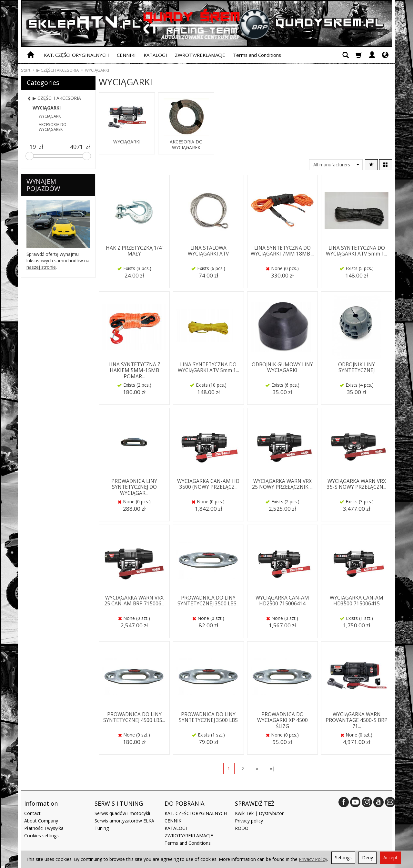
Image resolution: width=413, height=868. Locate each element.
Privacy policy (249, 821)
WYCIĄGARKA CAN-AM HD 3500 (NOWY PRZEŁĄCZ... (208, 484)
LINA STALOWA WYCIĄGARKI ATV (208, 251)
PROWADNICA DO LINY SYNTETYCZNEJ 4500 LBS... (134, 717)
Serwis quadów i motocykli (122, 813)
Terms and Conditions (257, 55)
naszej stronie (41, 267)
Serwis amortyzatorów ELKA (124, 821)
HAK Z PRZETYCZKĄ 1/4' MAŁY (134, 251)
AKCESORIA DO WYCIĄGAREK (186, 145)
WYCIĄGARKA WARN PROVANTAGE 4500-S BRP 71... (357, 720)
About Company (41, 821)
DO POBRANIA (185, 803)
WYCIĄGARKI (127, 142)
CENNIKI (126, 55)
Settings (343, 858)
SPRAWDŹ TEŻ (255, 803)
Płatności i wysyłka (44, 828)
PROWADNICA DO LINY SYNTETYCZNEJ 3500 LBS (208, 717)
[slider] (30, 156)
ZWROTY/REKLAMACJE (200, 55)
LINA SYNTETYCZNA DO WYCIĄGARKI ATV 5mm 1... (357, 251)
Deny (368, 858)
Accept (390, 858)
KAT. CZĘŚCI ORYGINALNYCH (76, 55)
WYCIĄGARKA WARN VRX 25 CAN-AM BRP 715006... (134, 601)
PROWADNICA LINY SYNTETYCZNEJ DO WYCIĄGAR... (134, 487)
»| (272, 768)
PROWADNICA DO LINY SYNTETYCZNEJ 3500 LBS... (208, 601)
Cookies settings (41, 836)
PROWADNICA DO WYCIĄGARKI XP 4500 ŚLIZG (282, 720)
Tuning (102, 828)
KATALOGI (155, 55)
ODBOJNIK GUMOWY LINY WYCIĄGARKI (282, 367)
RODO (242, 828)
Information (41, 803)
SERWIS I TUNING (119, 803)
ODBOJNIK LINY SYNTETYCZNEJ (357, 367)
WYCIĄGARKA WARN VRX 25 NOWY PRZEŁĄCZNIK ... (282, 484)
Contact (32, 813)
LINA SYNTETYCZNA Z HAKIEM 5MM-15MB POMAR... (134, 371)
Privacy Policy (313, 859)
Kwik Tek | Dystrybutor (259, 813)
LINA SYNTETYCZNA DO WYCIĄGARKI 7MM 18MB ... (282, 251)
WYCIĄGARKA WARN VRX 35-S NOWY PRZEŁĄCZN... (357, 484)
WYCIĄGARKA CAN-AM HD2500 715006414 (282, 601)
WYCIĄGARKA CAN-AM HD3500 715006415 (357, 601)
